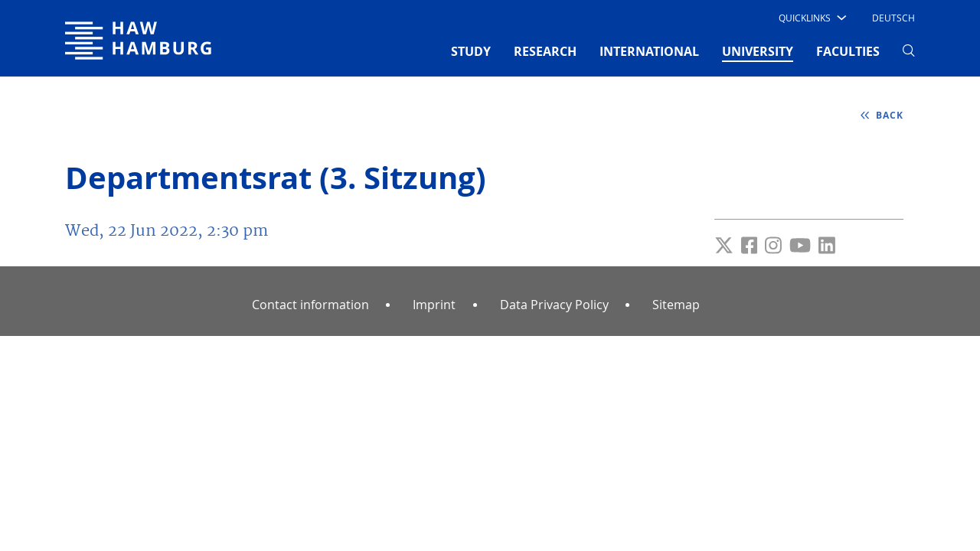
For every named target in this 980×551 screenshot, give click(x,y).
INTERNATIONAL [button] (649, 51)
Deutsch (893, 18)
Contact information (310, 305)
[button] (811, 18)
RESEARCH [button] (545, 51)
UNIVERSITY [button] (758, 51)
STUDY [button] (471, 51)
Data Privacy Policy (554, 305)
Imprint (434, 305)
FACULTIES (848, 51)
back (888, 115)
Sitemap (676, 305)
